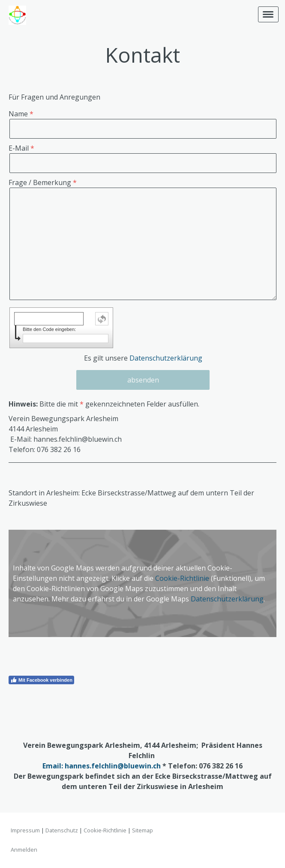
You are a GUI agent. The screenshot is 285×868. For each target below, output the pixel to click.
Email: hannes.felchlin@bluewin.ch (102, 766)
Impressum (25, 830)
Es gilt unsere (143, 358)
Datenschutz (62, 830)
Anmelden (24, 850)
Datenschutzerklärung (166, 358)
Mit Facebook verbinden (41, 680)
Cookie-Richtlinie (182, 578)
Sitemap (142, 830)
